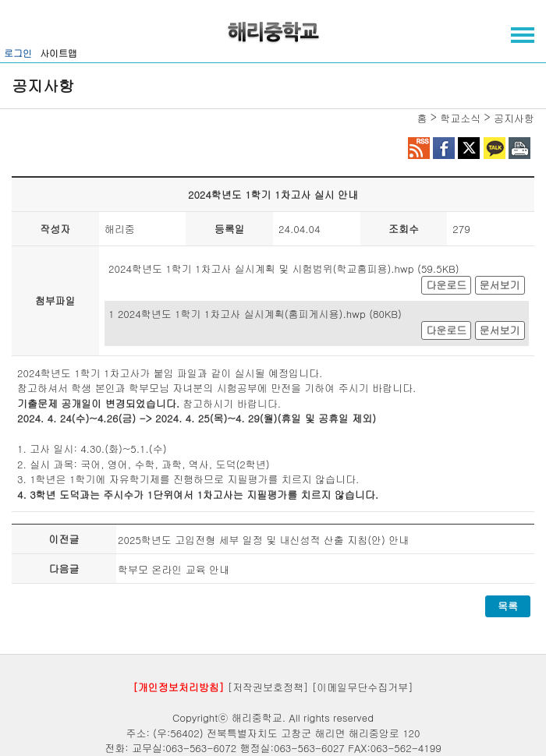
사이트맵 (58, 53)
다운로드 (446, 285)
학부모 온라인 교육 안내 (174, 569)
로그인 (18, 53)
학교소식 (460, 118)
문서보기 (500, 285)
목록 (508, 606)
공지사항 (514, 118)
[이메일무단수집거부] (363, 687)
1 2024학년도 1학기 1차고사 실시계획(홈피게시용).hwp (237, 314)
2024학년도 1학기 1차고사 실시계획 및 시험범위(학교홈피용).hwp (261, 268)
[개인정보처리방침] (178, 687)
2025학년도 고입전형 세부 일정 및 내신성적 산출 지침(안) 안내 (263, 540)
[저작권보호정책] (268, 687)
